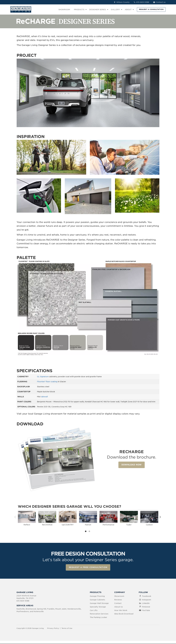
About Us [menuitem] (118, 607)
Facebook (147, 596)
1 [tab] (86, 532)
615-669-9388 (141, 2)
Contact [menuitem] (118, 603)
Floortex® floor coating (47, 382)
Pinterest (146, 607)
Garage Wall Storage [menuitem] (99, 603)
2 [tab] (90, 532)
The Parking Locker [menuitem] (98, 618)
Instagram (147, 600)
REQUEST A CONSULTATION (151, 9)
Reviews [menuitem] (118, 600)
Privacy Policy (53, 628)
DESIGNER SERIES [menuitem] (98, 10)
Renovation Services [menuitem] (99, 614)
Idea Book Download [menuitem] (124, 614)
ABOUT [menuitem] (128, 10)
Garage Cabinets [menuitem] (97, 600)
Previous (16, 517)
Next (160, 517)
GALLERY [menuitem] (115, 10)
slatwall (44, 397)
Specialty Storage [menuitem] (98, 607)
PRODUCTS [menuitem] (79, 10)
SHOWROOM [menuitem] (64, 10)
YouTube (146, 610)
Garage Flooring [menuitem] (97, 596)
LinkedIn (146, 603)
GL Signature (43, 377)
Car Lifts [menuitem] (94, 610)
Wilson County (121, 2)
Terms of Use (67, 628)
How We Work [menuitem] (121, 610)
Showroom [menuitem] (119, 596)
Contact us (159, 2)
